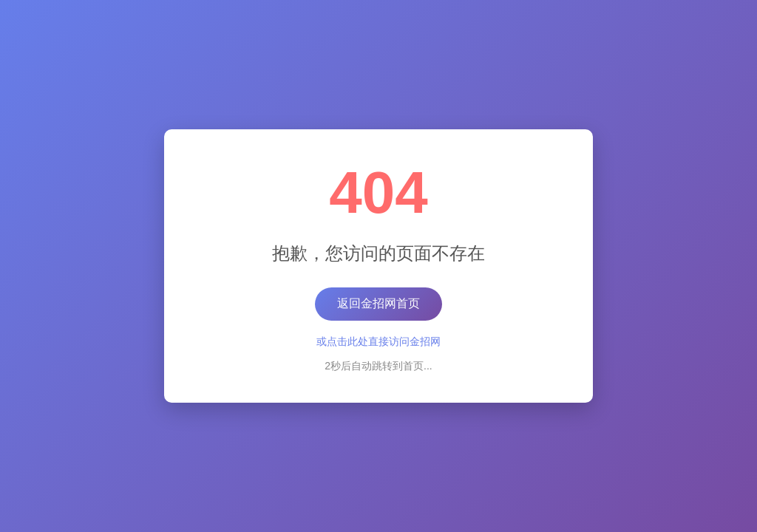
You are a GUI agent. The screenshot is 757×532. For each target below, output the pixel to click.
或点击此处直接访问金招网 (378, 341)
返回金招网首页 (378, 303)
